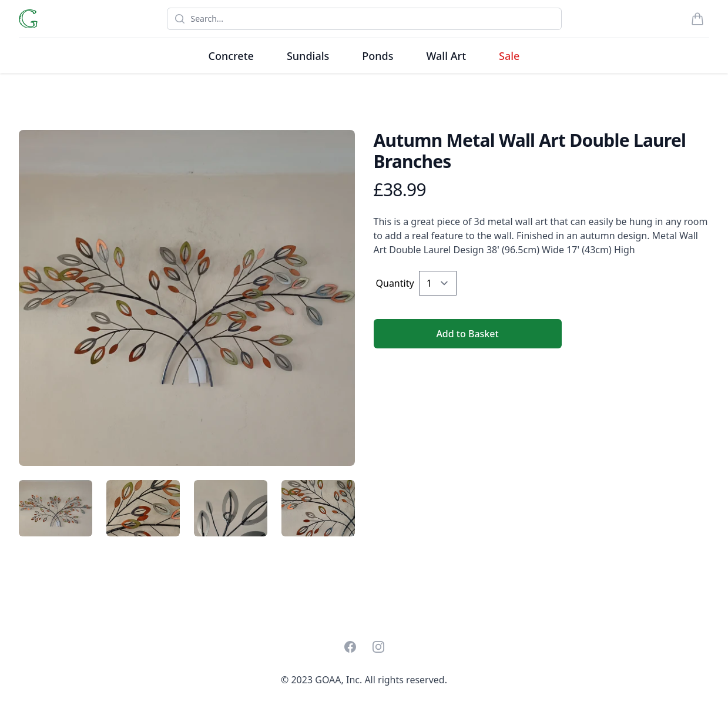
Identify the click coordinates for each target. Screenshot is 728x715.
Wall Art (446, 56)
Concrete (231, 56)
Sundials (308, 56)
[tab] (56, 508)
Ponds (378, 56)
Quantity (395, 283)
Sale (509, 56)
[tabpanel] (187, 298)
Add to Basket (467, 334)
